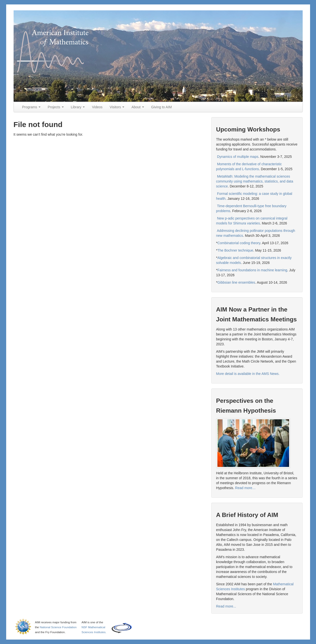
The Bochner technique (235, 250)
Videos (97, 107)
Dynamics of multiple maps (238, 157)
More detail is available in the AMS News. (248, 374)
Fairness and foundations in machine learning (252, 270)
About (138, 107)
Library (78, 107)
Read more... (226, 606)
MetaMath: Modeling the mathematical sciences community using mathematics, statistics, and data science (255, 181)
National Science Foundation (58, 627)
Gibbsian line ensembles (236, 282)
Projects (56, 107)
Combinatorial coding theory (239, 243)
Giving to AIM (161, 107)
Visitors (117, 107)
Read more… (245, 488)
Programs (32, 107)
